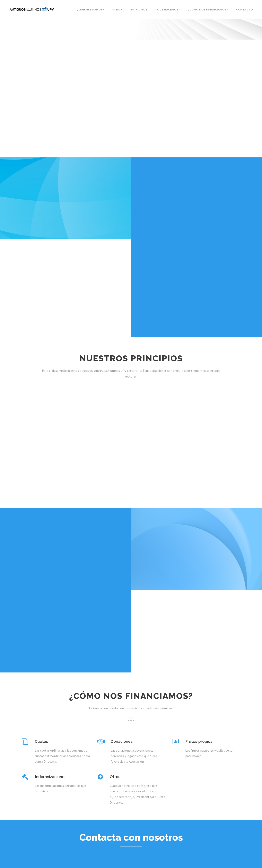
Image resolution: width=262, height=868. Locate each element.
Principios (139, 10)
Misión (118, 10)
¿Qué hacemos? (168, 10)
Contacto (244, 10)
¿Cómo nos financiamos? (208, 10)
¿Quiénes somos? (91, 10)
